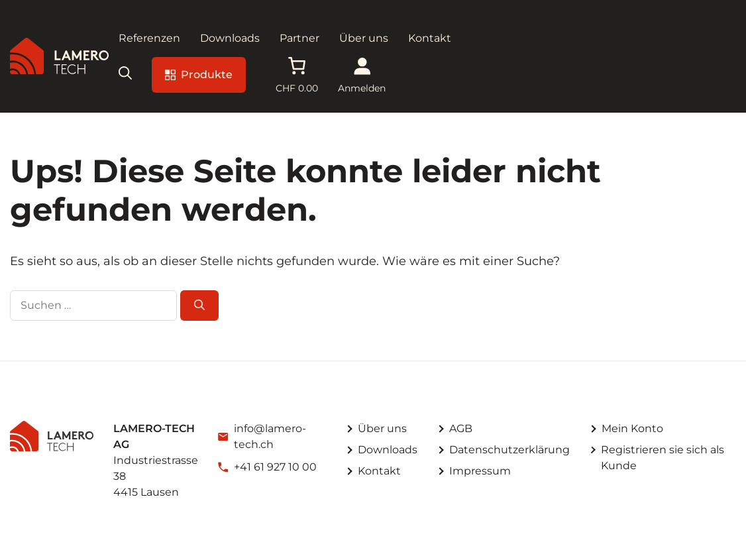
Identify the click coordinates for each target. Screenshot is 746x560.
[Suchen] (199, 306)
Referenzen (149, 38)
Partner (299, 38)
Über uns (364, 38)
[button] (125, 75)
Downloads (230, 38)
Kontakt (430, 38)
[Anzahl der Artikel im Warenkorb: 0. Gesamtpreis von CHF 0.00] (297, 75)
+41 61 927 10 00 (275, 467)
